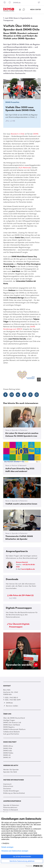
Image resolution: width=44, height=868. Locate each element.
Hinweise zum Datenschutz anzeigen (15, 851)
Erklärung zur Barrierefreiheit (14, 793)
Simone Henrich (22, 562)
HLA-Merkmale (25, 168)
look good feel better (11, 734)
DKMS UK (7, 755)
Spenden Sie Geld (10, 772)
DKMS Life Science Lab (12, 722)
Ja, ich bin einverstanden (22, 856)
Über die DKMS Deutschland (14, 718)
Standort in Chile (18, 134)
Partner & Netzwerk (11, 810)
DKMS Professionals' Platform (14, 729)
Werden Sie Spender (11, 770)
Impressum (7, 784)
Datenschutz (8, 786)
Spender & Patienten (11, 805)
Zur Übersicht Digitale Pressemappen (18, 625)
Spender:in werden (22, 651)
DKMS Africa (8, 746)
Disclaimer (7, 789)
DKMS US (7, 757)
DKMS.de (17, 3)
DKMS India (8, 751)
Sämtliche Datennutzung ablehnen (22, 861)
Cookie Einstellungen (11, 791)
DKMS (36, 134)
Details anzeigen (7, 847)
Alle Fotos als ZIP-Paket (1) (20, 597)
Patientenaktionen (10, 807)
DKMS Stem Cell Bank (12, 725)
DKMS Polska (8, 753)
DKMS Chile (8, 748)
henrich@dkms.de (28, 569)
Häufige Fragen (9, 720)
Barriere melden (11, 706)
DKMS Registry (9, 727)
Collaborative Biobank (11, 732)
